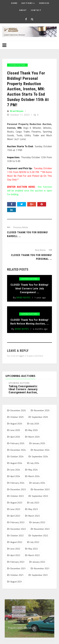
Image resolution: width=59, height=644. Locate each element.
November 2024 (42, 450)
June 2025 (15, 430)
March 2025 (34, 437)
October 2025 (17, 417)
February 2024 (17, 483)
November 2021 (42, 568)
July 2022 (35, 542)
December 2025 (18, 410)
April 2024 (15, 476)
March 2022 (34, 555)
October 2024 (17, 457)
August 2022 (16, 542)
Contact (36, 10)
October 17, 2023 (20, 115)
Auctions (27, 3)
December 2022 (18, 529)
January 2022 (39, 562)
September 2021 (40, 575)
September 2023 (40, 496)
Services (44, 3)
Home (14, 3)
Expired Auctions (17, 65)
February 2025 (17, 443)
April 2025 (15, 437)
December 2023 (18, 489)
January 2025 (39, 443)
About (23, 10)
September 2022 (40, 536)
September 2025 (40, 417)
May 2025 (33, 430)
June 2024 (15, 470)
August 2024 (16, 463)
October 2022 (17, 536)
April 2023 (15, 516)
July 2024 (35, 463)
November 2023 (42, 489)
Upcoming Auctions (19, 383)
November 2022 (42, 529)
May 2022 (33, 549)
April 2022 (15, 555)
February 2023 (17, 522)
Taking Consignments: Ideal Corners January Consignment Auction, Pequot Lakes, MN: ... (23, 391)
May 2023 (33, 509)
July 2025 (35, 424)
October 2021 (17, 575)
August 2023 (16, 503)
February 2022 (17, 562)
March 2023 (34, 516)
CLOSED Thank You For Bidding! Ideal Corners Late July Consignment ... (29, 289)
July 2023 (35, 503)
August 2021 (16, 582)
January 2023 (39, 522)
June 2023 (15, 509)
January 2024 (39, 483)
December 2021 (18, 568)
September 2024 (40, 457)
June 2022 (15, 549)
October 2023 (17, 496)
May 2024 (33, 470)
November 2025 (42, 410)
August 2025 (16, 424)
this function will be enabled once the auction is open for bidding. (29, 190)
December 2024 (18, 450)
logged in (22, 356)
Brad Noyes (17, 111)
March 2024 (34, 476)
